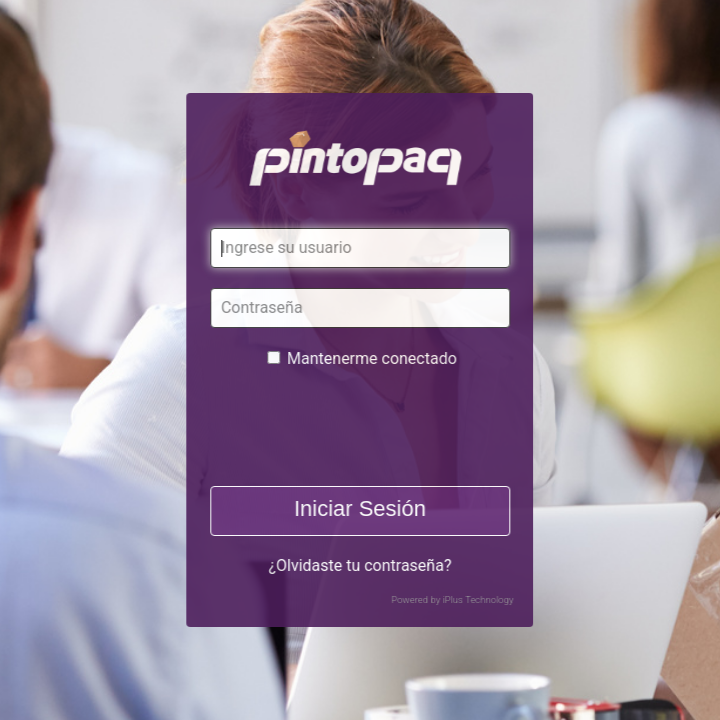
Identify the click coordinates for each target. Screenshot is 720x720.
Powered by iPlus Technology (452, 599)
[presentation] (361, 427)
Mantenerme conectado (372, 358)
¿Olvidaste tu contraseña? (359, 565)
